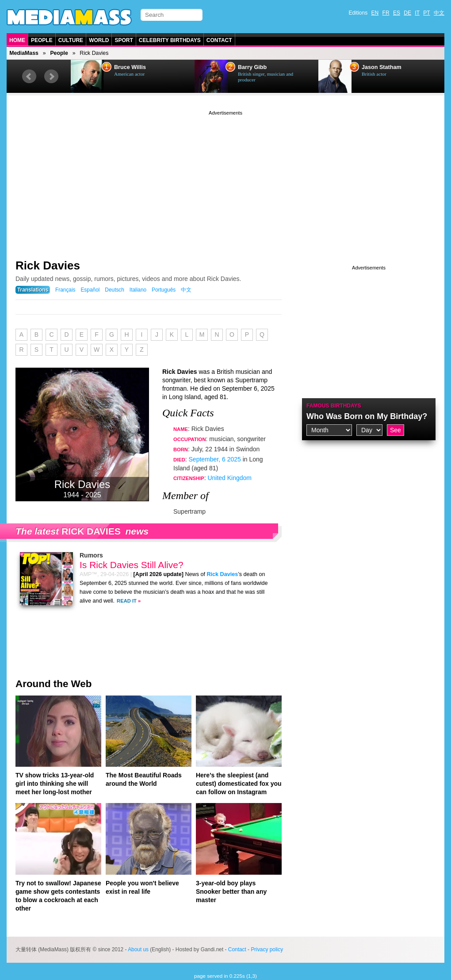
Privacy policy (267, 949)
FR (386, 13)
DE (407, 13)
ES (397, 13)
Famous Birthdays (334, 406)
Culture (71, 40)
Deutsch (115, 290)
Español (90, 290)
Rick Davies (48, 265)
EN (375, 13)
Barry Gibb (252, 67)
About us (138, 949)
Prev (29, 77)
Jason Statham (382, 67)
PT (426, 13)
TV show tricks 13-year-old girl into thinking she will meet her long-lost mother (55, 784)
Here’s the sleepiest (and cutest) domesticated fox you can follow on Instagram (239, 784)
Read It (127, 601)
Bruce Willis (130, 67)
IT (417, 13)
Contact (219, 40)
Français (65, 290)
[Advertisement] (225, 179)
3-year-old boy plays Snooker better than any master (231, 892)
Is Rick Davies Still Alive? (132, 565)
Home (17, 40)
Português (164, 290)
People (42, 40)
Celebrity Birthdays (170, 40)
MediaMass (24, 53)
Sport (124, 40)
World (99, 40)
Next (51, 77)
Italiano (138, 290)
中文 (439, 13)
